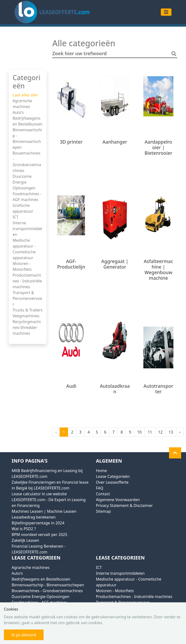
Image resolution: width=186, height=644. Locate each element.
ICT (15, 217)
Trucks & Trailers (27, 310)
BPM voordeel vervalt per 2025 (39, 535)
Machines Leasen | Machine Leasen (44, 511)
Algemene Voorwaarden (118, 500)
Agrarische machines (31, 567)
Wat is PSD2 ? (24, 529)
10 (139, 432)
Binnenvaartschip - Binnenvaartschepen (48, 585)
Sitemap (103, 511)
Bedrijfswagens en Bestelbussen (41, 579)
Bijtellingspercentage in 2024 (38, 523)
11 (150, 432)
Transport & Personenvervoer (27, 298)
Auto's (18, 112)
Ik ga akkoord (24, 635)
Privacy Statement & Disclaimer (124, 505)
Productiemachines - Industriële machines (27, 281)
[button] (175, 453)
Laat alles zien (25, 95)
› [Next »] (180, 432)
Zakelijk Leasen (25, 540)
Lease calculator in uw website (39, 494)
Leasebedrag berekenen (34, 517)
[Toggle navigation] (166, 12)
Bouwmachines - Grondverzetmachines (47, 591)
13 (171, 432)
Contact (103, 494)
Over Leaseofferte (112, 482)
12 (160, 432)
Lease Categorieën (113, 476)
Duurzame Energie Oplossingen (24, 182)
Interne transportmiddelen (27, 229)
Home (101, 471)
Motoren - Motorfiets (115, 591)
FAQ (100, 488)
